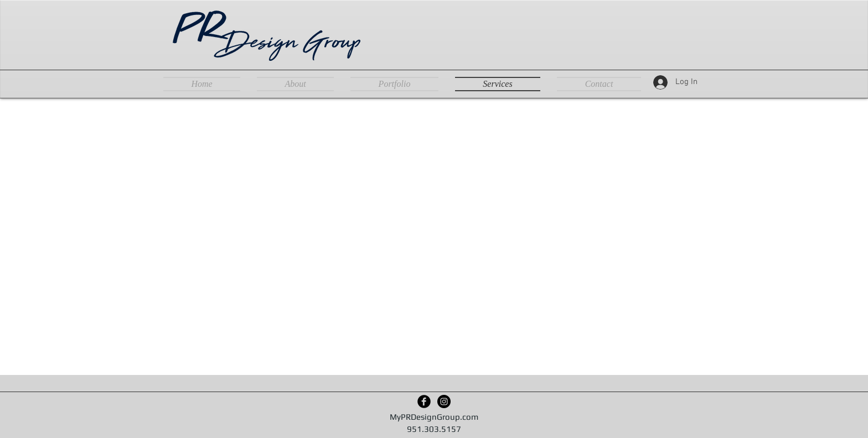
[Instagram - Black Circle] (444, 401)
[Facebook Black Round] (424, 401)
